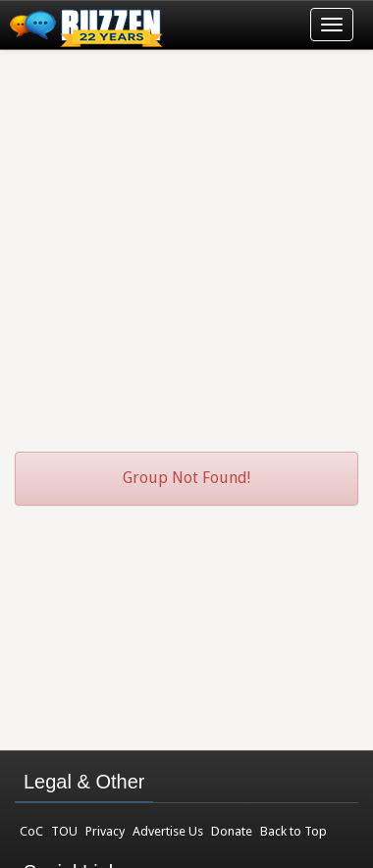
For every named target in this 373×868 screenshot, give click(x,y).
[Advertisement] (186, 242)
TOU (64, 831)
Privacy (105, 831)
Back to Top (293, 831)
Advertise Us (168, 831)
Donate (232, 831)
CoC (31, 831)
